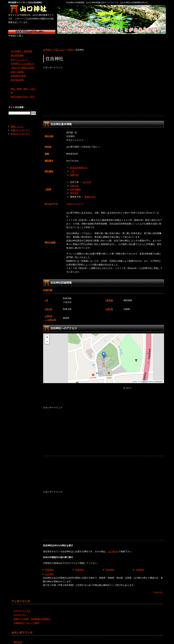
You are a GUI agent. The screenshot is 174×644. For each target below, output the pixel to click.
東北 (34, 38)
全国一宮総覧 (17, 68)
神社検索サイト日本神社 (32, 32)
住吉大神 (87, 178)
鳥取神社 (49, 566)
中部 (69, 38)
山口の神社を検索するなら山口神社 (32, 9)
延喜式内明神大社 (79, 164)
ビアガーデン (20, 611)
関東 (52, 38)
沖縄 (157, 38)
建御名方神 (90, 193)
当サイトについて (19, 56)
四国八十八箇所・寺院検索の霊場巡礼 (32, 615)
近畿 (87, 38)
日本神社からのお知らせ (22, 60)
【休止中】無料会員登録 (22, 64)
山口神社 (112, 548)
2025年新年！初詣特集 (21, 48)
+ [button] (47, 334)
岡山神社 (110, 566)
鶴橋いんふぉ (17, 123)
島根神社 (80, 566)
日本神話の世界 (18, 72)
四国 (121, 38)
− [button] (47, 338)
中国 (104, 38)
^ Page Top (158, 588)
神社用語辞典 (17, 76)
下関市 (70, 46)
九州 (139, 38)
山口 (62, 46)
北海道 (17, 38)
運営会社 (18, 638)
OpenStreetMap (147, 378)
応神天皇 (74, 182)
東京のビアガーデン (20, 130)
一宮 (72, 168)
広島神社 (140, 566)
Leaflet (134, 378)
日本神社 (47, 46)
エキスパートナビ (22, 607)
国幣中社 (74, 171)
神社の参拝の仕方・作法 (22, 93)
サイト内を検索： (17, 104)
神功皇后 (74, 189)
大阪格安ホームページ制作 (27, 619)
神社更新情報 (17, 52)
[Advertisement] (104, 89)
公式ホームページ (75, 200)
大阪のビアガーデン (20, 126)
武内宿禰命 (75, 186)
